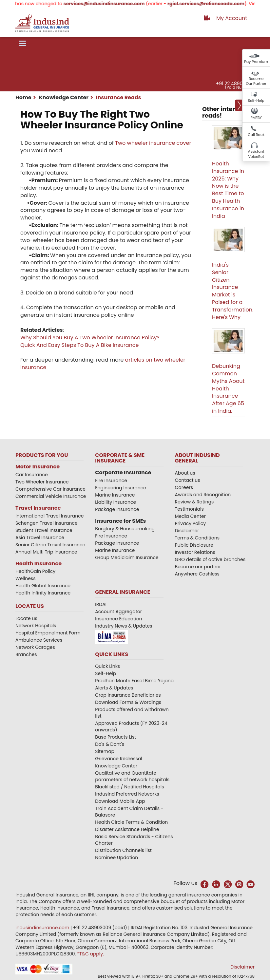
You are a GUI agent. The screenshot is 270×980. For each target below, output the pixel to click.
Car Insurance (32, 475)
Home (23, 97)
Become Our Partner (256, 81)
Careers (184, 487)
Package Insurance (117, 509)
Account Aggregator (118, 612)
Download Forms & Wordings (128, 702)
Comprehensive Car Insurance (50, 489)
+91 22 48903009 (235, 84)
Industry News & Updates (124, 626)
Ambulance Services (39, 640)
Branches (26, 654)
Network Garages (35, 647)
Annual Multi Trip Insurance (46, 552)
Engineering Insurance (121, 488)
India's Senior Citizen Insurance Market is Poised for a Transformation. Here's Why (233, 291)
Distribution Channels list (123, 850)
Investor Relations (195, 552)
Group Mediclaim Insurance (127, 557)
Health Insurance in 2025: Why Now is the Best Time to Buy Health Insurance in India (228, 190)
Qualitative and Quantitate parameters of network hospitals (132, 776)
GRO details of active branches (210, 559)
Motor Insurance (38, 467)
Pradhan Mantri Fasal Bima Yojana (134, 681)
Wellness (26, 578)
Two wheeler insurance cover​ (153, 143)
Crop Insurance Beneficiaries (128, 695)
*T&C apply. (90, 954)
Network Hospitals (36, 626)
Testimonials (189, 509)
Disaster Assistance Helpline (127, 829)
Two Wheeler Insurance (42, 482)
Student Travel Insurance (44, 530)
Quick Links (107, 666)
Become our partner (198, 567)
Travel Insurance (38, 508)
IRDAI (101, 604)
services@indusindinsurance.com (109, 4)
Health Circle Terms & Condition (131, 822)
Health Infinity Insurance (44, 593)
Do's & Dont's (110, 744)
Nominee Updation (116, 857)
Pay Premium (256, 62)
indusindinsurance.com (43, 928)
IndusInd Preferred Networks (127, 794)
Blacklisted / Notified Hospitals (129, 787)
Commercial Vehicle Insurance (51, 496)
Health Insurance (39, 564)
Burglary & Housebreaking (125, 529)
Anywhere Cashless (197, 574)
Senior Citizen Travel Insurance (50, 545)
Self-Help (256, 101)
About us (185, 473)
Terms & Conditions (197, 538)
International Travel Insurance (49, 516)
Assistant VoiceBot (256, 154)
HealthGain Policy (35, 571)
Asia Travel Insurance (40, 537)
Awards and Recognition (203, 495)
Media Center (190, 516)
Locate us (26, 618)
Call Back (256, 135)
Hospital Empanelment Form (48, 633)
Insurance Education (118, 619)
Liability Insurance (116, 502)
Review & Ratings (194, 502)
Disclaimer (187, 531)
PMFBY (256, 118)
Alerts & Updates (114, 688)
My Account (232, 18)
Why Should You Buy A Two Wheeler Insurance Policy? (90, 338)
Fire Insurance (111, 481)
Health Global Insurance (44, 586)
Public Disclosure (194, 545)
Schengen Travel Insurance (47, 523)
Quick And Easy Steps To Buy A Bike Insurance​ (80, 345)
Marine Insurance (115, 495)
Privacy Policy (191, 523)
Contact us (188, 480)
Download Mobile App (120, 801)
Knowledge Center (63, 97)
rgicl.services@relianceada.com (211, 4)
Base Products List (116, 737)
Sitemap (105, 751)
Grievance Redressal (119, 759)
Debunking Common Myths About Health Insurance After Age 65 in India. (228, 388)
